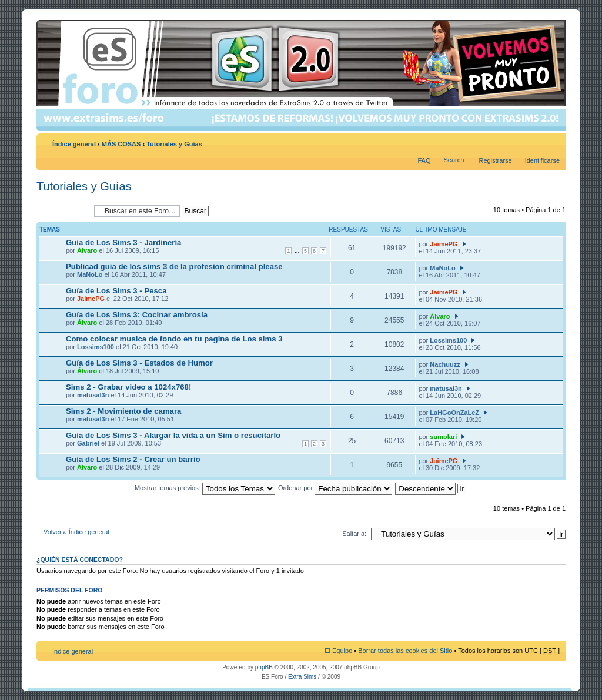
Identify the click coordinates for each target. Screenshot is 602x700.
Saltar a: (354, 534)
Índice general (74, 144)
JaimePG (444, 244)
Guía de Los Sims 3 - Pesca (116, 291)
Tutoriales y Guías (174, 144)
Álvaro (87, 250)
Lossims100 (96, 347)
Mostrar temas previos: (205, 488)
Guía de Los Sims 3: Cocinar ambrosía (137, 315)
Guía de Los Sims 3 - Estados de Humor (139, 363)
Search (454, 160)
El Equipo (338, 651)
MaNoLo (90, 274)
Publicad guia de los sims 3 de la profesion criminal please (174, 267)
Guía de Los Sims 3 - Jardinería (123, 242)
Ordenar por (335, 488)
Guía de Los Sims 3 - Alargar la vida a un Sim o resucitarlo (173, 435)
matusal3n (93, 395)
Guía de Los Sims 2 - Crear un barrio (133, 459)
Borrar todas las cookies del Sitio (405, 651)
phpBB (264, 667)
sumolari (443, 437)
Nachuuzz (445, 364)
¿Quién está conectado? (80, 560)
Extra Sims (302, 677)
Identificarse (542, 160)
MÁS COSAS (121, 144)
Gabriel (88, 443)
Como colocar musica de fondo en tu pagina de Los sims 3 (174, 339)
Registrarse (495, 160)
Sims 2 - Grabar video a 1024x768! (128, 387)
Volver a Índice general (76, 532)
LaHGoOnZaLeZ (454, 413)
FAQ (424, 160)
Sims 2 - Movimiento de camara (123, 411)
